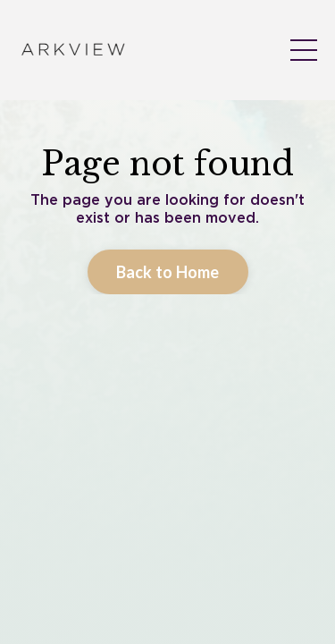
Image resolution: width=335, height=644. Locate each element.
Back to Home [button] (168, 424)
